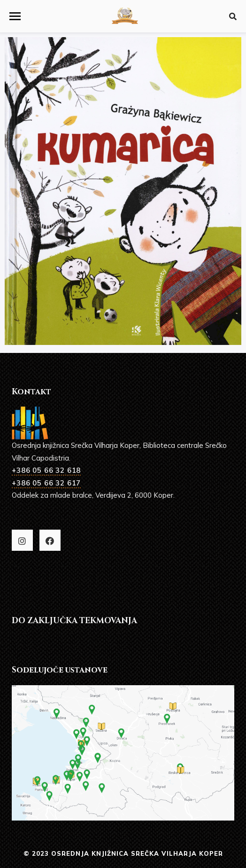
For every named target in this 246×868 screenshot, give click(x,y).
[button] (15, 16)
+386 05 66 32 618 (46, 470)
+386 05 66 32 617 (46, 483)
